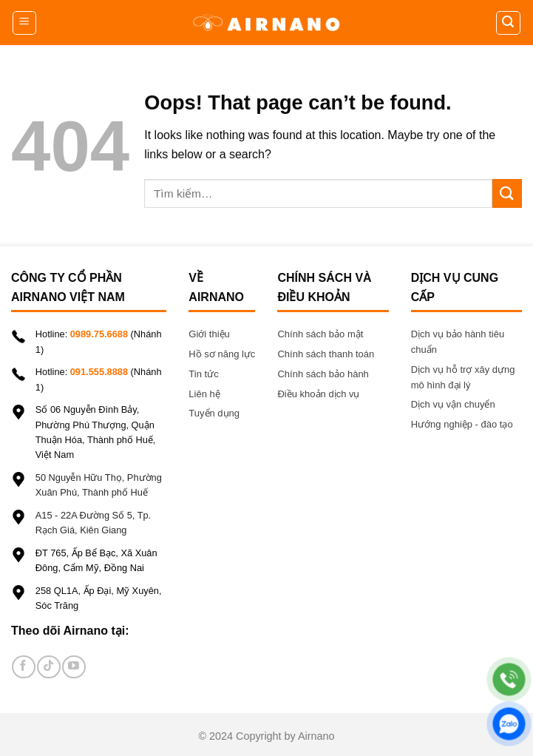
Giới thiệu (209, 334)
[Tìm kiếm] (509, 23)
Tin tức (203, 374)
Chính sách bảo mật (320, 334)
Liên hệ (206, 394)
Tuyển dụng (214, 413)
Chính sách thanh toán (326, 354)
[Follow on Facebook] (23, 667)
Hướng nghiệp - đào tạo (462, 424)
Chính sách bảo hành (323, 374)
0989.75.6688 (99, 334)
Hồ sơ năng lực (222, 354)
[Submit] (507, 193)
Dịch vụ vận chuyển (453, 404)
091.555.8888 (99, 372)
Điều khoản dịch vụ (318, 394)
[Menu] (25, 23)
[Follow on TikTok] (48, 667)
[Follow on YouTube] (74, 667)
